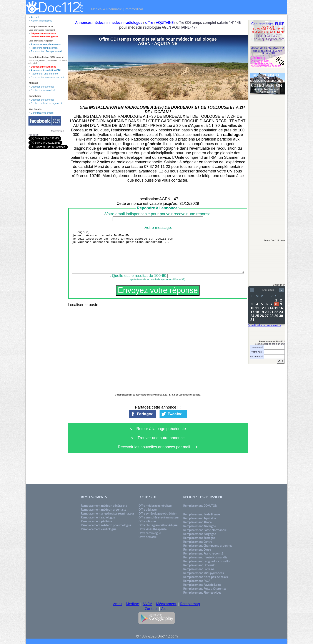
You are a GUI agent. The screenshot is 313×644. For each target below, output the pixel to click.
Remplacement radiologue (98, 517)
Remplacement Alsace (197, 522)
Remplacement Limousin (199, 565)
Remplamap (190, 604)
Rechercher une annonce (44, 74)
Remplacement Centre (198, 542)
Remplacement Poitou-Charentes (205, 589)
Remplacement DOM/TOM (200, 506)
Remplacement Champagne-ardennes (208, 546)
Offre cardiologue (150, 533)
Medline (132, 604)
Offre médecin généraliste (155, 506)
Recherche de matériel (43, 90)
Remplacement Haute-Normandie (205, 557)
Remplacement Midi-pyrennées (203, 573)
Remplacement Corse (197, 550)
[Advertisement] (267, 164)
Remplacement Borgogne (200, 534)
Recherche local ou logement (46, 103)
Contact (151, 609)
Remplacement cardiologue (99, 529)
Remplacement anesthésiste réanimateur (107, 513)
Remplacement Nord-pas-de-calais (205, 577)
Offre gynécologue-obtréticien (158, 513)
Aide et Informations (42, 21)
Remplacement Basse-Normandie (205, 530)
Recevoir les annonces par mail (47, 77)
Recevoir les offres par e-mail (46, 51)
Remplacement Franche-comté (203, 553)
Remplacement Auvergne (200, 526)
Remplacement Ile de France (201, 514)
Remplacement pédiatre (96, 521)
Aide (165, 609)
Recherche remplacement (45, 48)
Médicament (166, 604)
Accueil (35, 17)
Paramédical (134, 9)
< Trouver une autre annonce (158, 438)
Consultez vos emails (42, 113)
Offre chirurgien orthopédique (158, 525)
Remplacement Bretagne (199, 538)
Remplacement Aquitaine (200, 518)
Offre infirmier (148, 521)
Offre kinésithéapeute (152, 529)
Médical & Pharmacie (107, 9)
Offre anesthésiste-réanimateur (159, 517)
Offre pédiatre (147, 510)
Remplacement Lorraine (199, 569)
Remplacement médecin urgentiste (103, 510)
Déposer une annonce (43, 87)
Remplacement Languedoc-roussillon (207, 561)
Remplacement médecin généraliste (104, 506)
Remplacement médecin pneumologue (106, 525)
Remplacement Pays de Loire (202, 585)
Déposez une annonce (43, 67)
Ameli (118, 604)
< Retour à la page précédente (158, 429)
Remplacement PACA (197, 581)
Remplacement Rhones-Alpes (202, 593)
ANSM (147, 604)
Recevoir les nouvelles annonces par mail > (158, 447)
